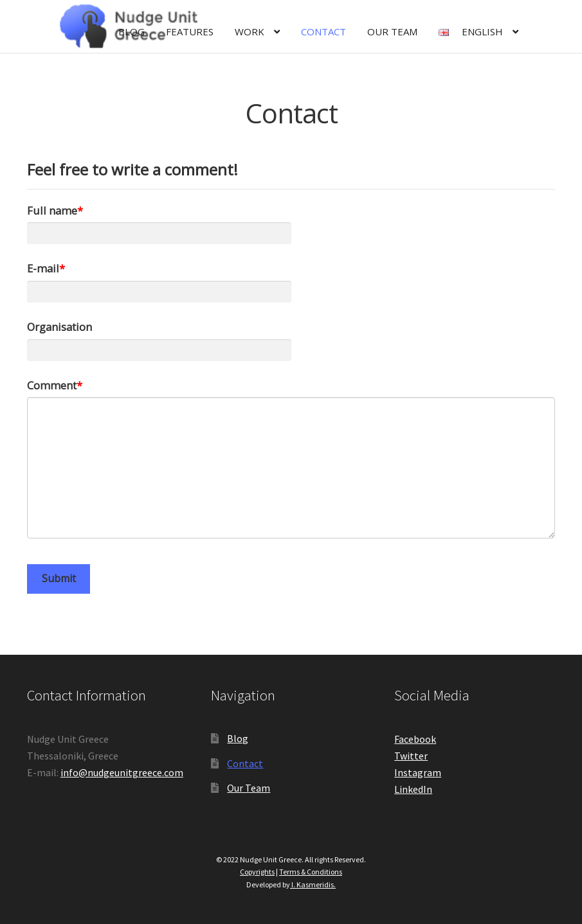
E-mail (43, 268)
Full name (52, 210)
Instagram (418, 772)
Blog (132, 31)
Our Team (392, 31)
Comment (52, 385)
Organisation (59, 327)
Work (250, 31)
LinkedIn (413, 789)
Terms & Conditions (311, 872)
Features (190, 31)
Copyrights (257, 872)
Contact (323, 31)
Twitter (411, 756)
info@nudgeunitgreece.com (122, 772)
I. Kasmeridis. (313, 884)
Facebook (415, 739)
